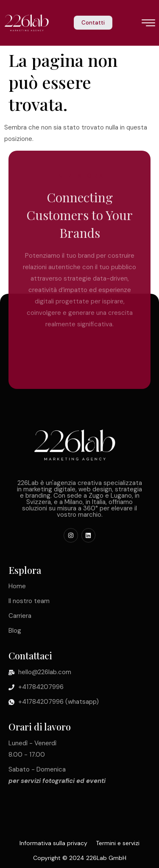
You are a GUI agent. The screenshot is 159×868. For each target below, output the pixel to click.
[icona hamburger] (149, 24)
